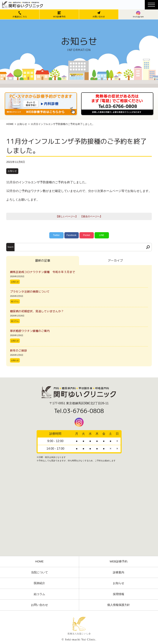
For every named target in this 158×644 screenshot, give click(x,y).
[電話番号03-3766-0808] (117, 94)
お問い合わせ (39, 605)
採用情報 (119, 594)
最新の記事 (43, 261)
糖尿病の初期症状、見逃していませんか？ (37, 311)
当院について (39, 572)
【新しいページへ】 (67, 216)
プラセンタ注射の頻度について (30, 292)
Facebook (71, 235)
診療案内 (119, 572)
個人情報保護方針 (119, 605)
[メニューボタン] (151, 5)
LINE (102, 235)
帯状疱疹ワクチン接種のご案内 (30, 331)
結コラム (15, 301)
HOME (10, 124)
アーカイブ (115, 261)
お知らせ (22, 124)
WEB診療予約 (119, 561)
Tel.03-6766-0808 (79, 411)
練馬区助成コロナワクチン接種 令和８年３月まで (44, 272)
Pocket (87, 235)
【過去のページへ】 (91, 216)
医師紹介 (39, 583)
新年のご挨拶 (20, 351)
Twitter (56, 235)
